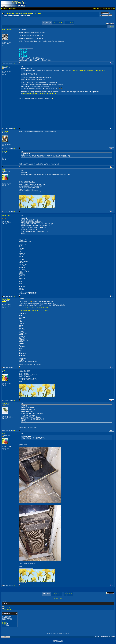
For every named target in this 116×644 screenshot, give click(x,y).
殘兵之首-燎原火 (7, 29)
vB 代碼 (4, 622)
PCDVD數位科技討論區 (9, 9)
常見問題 (99, 9)
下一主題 (60, 598)
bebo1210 (5, 403)
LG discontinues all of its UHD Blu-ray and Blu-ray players (34, 311)
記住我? (112, 13)
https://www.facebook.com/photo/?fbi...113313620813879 (34, 308)
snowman (5, 66)
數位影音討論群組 (26, 13)
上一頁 (54, 23)
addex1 (5, 151)
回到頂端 (113, 637)
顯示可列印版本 (8, 607)
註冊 (94, 9)
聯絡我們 (97, 637)
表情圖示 (4, 623)
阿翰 (4, 170)
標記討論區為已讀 (109, 9)
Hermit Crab (6, 216)
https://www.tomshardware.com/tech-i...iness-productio (39, 93)
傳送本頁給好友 (8, 609)
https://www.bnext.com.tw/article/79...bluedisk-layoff (88, 70)
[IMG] (3, 625)
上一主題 (56, 598)
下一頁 (71, 23)
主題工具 (111, 26)
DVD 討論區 (37, 13)
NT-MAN (5, 131)
